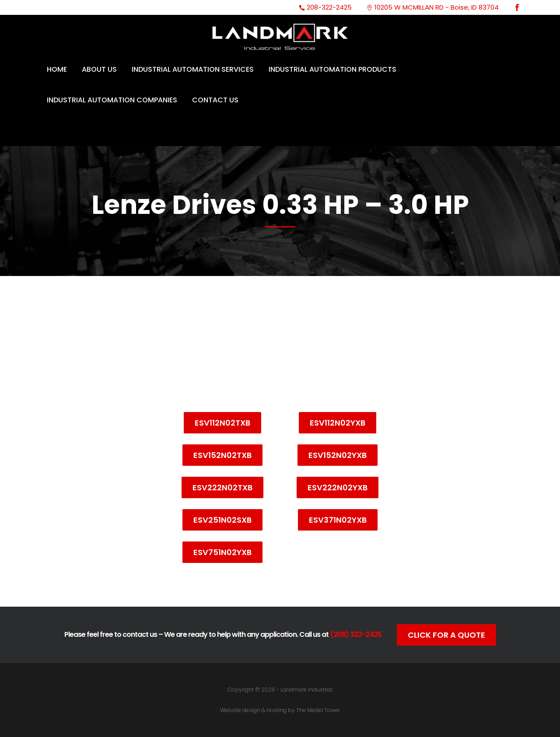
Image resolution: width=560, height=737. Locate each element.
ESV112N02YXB (338, 423)
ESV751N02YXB (222, 552)
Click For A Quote (446, 635)
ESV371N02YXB (338, 520)
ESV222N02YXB (338, 487)
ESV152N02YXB (338, 455)
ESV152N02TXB (222, 455)
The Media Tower (318, 710)
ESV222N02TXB (222, 487)
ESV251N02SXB (222, 520)
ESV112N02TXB (222, 423)
